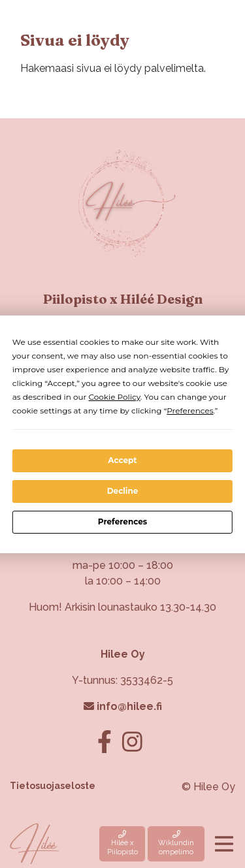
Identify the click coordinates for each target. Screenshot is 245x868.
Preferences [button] (190, 410)
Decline (123, 491)
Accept (122, 460)
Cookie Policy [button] (114, 397)
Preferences (122, 522)
